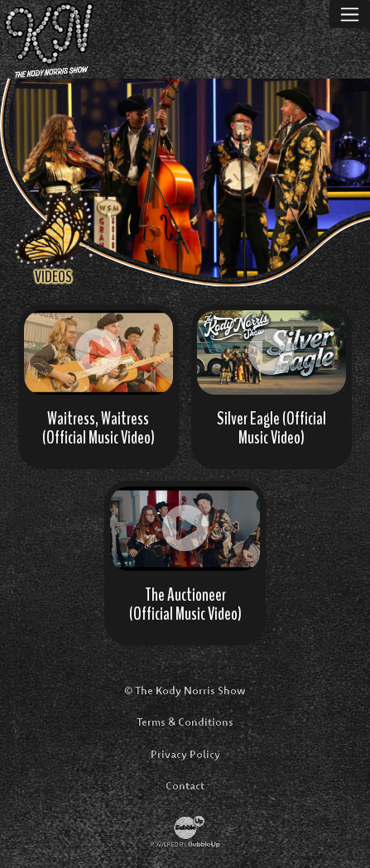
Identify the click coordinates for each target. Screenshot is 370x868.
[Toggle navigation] (350, 14)
